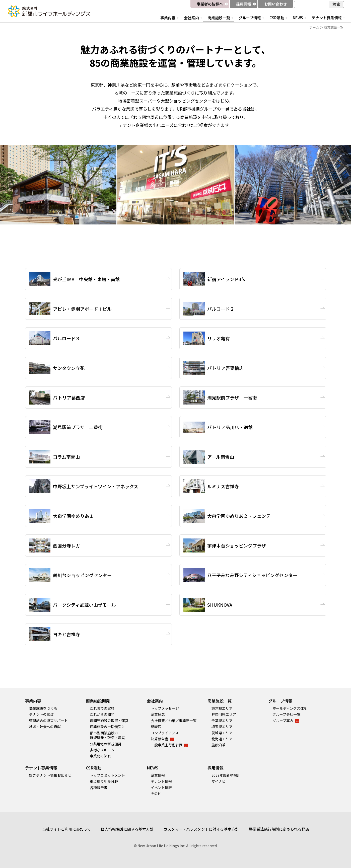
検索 (336, 4)
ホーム (314, 27)
